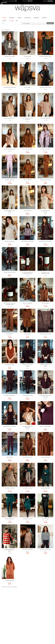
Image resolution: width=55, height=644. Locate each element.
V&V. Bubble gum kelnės (10, 180)
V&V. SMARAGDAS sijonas (27, 519)
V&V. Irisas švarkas (45, 303)
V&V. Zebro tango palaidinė (45, 550)
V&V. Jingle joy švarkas (10, 488)
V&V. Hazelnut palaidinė (10, 365)
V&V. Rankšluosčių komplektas (45, 334)
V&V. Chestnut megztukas (27, 457)
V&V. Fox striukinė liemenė (27, 149)
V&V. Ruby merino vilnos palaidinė (10, 426)
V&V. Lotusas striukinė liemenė (10, 149)
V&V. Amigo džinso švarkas (10, 57)
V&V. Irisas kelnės (10, 334)
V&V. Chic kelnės (45, 519)
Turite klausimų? (6, 1)
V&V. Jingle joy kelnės (27, 488)
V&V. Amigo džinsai (28, 57)
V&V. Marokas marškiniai (10, 581)
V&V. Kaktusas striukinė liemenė (45, 57)
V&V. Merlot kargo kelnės (28, 396)
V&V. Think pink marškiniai (45, 118)
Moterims (12, 18)
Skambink (12, 1)
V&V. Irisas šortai (28, 334)
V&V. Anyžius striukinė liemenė (45, 87)
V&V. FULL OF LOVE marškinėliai (45, 426)
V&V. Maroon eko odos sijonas (10, 272)
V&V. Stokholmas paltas (27, 303)
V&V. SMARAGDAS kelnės (10, 519)
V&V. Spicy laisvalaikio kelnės (45, 180)
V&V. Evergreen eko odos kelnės (10, 87)
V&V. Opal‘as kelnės (28, 211)
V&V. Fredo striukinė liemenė (10, 118)
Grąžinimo (25, 1)
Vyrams (20, 18)
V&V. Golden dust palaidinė (27, 550)
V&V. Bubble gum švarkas (45, 149)
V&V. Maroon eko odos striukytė (45, 242)
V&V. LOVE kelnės (10, 457)
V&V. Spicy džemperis (28, 180)
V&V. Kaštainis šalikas (45, 457)
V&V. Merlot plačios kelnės (10, 396)
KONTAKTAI (50, 1)
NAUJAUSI (5, 18)
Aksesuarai (28, 18)
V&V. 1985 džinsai (27, 87)
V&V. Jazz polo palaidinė (10, 242)
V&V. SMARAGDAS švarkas (45, 488)
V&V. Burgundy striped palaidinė (27, 242)
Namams (45, 18)
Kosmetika (37, 18)
